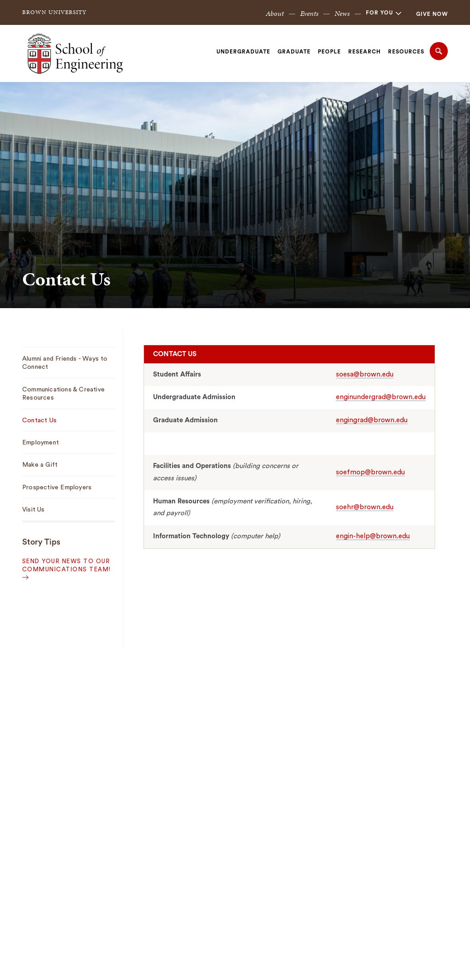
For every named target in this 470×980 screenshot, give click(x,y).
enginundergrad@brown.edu (381, 397)
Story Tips (41, 542)
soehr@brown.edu (365, 507)
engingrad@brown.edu (372, 420)
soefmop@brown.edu (370, 472)
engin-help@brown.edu (373, 536)
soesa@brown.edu (365, 374)
